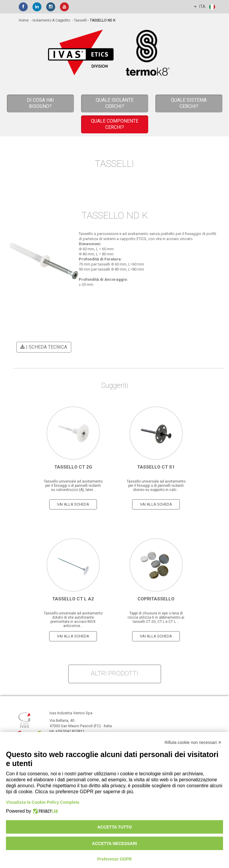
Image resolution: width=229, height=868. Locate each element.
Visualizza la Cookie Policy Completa (43, 802)
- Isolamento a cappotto (50, 20)
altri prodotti (114, 673)
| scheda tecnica (43, 347)
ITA (205, 7)
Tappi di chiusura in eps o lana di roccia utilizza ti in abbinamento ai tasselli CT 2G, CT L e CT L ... (156, 617)
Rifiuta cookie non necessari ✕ (193, 742)
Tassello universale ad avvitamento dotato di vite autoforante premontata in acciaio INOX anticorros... (73, 620)
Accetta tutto (114, 827)
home (24, 20)
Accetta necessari (115, 843)
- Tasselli (79, 20)
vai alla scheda (73, 504)
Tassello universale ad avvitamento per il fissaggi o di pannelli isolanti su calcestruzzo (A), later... (73, 486)
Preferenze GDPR (114, 859)
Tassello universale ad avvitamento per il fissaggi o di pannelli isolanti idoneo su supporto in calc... (156, 486)
